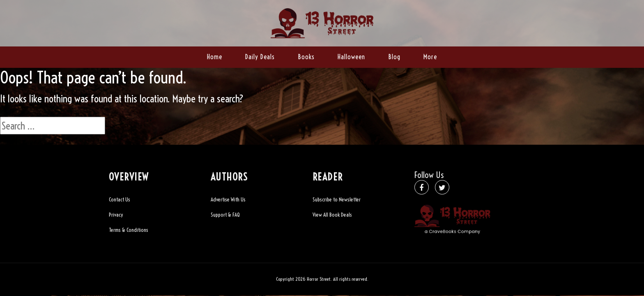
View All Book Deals (332, 215)
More (430, 57)
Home (215, 57)
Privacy (116, 215)
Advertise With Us (228, 199)
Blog (394, 57)
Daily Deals (260, 57)
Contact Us (120, 199)
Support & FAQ (225, 215)
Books (306, 57)
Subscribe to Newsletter (337, 199)
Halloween (351, 57)
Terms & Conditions (129, 230)
